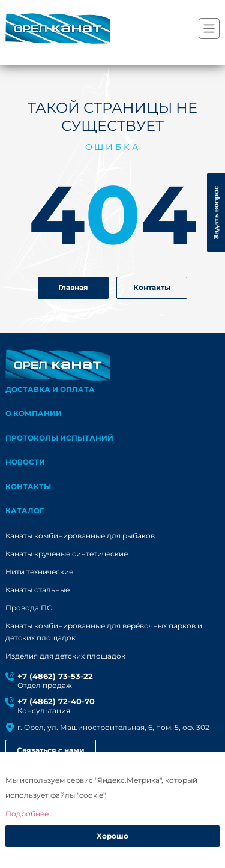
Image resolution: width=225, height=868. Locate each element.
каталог (25, 511)
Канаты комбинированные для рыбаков (80, 536)
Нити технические (39, 572)
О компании (34, 413)
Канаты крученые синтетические (67, 554)
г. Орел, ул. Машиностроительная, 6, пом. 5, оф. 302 (113, 727)
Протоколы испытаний (59, 438)
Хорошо (112, 836)
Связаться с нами (51, 750)
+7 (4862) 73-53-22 (55, 676)
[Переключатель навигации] (209, 29)
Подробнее (27, 814)
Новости (25, 462)
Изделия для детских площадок (65, 656)
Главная (73, 287)
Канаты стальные (37, 590)
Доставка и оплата (50, 389)
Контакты (152, 287)
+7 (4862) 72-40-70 (56, 701)
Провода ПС (29, 608)
